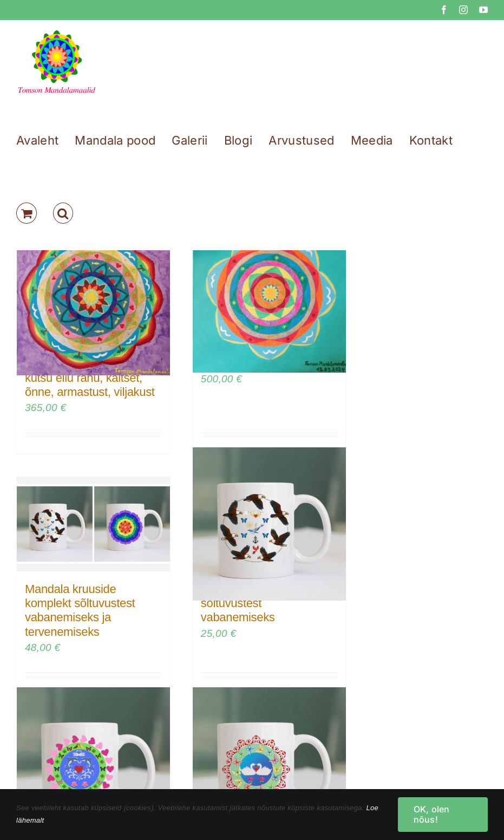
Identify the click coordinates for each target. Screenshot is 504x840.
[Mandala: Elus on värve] (269, 298)
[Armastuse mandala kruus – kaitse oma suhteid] (93, 764)
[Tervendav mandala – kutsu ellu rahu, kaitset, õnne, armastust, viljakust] (93, 298)
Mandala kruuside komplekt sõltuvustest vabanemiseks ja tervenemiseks (80, 610)
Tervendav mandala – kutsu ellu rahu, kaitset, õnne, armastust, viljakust (90, 377)
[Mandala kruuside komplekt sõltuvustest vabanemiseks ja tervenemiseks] (93, 524)
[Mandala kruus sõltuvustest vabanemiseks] (269, 524)
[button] (63, 213)
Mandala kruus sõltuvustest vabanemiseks (239, 603)
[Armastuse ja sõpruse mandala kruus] (269, 764)
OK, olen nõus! (432, 814)
